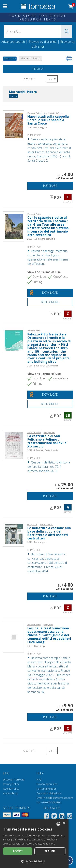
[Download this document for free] (50, 293)
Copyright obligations (49, 793)
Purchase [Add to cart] (50, 186)
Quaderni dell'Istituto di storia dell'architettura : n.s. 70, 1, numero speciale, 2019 (49, 467)
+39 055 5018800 (51, 802)
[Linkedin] (62, 817)
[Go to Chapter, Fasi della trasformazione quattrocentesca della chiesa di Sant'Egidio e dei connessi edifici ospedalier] (14, 637)
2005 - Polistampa (36, 646)
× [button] (64, 824)
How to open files (47, 784)
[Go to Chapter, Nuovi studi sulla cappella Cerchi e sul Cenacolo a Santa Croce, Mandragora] (14, 125)
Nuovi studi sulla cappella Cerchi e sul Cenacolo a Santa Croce (48, 120)
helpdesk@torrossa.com (58, 798)
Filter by (38, 69)
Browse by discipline (43, 42)
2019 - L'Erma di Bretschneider (43, 450)
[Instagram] (70, 817)
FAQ (39, 780)
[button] (67, 31)
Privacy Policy (11, 784)
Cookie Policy (11, 789)
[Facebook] (46, 817)
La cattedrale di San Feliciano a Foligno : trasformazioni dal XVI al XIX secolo (47, 441)
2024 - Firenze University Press (43, 366)
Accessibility (10, 793)
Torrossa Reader (46, 789)
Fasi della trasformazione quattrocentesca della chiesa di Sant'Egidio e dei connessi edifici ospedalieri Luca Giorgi (49, 635)
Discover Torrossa (14, 780)
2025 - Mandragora (37, 127)
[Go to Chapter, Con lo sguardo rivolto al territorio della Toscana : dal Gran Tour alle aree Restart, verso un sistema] (14, 226)
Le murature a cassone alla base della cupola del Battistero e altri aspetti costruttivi (49, 533)
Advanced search (13, 42)
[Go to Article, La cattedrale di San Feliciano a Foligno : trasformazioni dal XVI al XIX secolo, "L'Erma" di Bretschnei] (14, 445)
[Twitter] (54, 817)
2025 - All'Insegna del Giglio (41, 239)
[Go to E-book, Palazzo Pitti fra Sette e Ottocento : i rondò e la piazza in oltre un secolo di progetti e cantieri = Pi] (14, 340)
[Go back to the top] (69, 861)
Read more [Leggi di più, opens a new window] (49, 844)
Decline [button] (50, 851)
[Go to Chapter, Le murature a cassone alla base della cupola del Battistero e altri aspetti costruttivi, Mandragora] (14, 534)
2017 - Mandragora (37, 542)
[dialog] (34, 843)
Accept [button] (18, 851)
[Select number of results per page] (52, 79)
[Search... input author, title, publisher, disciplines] (38, 31)
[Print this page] (69, 59)
